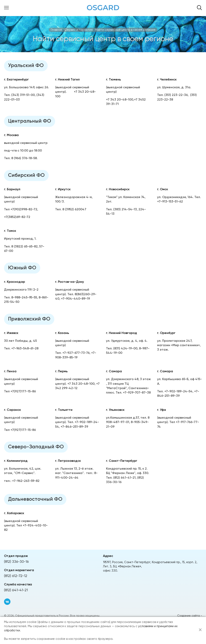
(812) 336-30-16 (16, 562)
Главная (56, 30)
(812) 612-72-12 (16, 576)
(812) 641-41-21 (16, 590)
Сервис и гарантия (78, 30)
